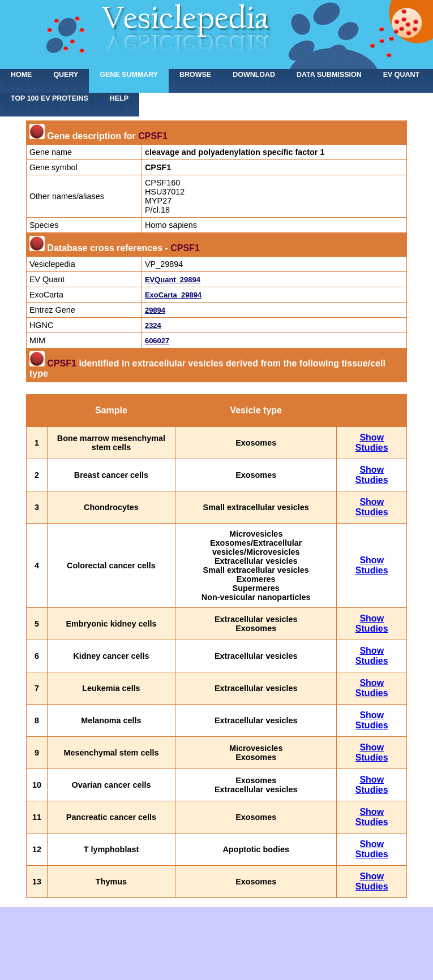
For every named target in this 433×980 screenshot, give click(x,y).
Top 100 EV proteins (50, 98)
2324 (153, 325)
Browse (195, 75)
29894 (155, 310)
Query (66, 75)
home (21, 75)
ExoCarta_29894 (173, 295)
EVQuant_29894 (173, 280)
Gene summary (129, 75)
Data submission (329, 75)
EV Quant (401, 75)
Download (254, 75)
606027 (157, 341)
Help (119, 98)
